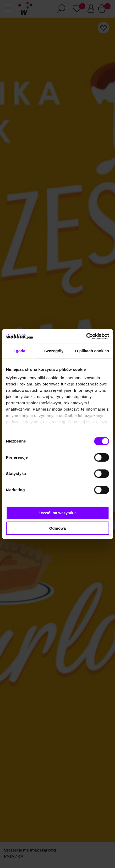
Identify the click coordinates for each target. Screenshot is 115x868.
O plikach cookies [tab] (92, 351)
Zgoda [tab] (19, 351)
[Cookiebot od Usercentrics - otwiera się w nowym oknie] (86, 337)
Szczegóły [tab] (54, 351)
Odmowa (57, 528)
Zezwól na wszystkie (58, 513)
